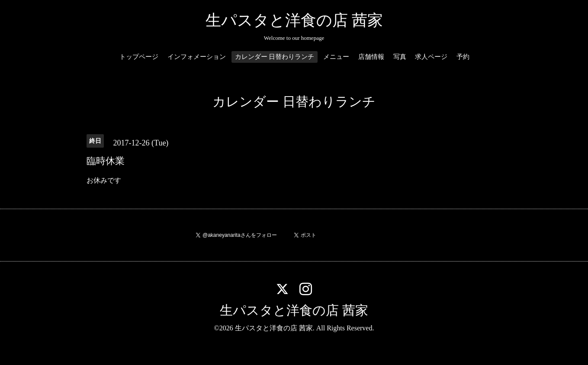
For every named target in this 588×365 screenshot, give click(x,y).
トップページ (139, 57)
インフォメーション (197, 57)
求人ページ (431, 57)
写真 (400, 57)
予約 (463, 57)
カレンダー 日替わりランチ (275, 57)
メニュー (336, 57)
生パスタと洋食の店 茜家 (294, 20)
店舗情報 (371, 57)
